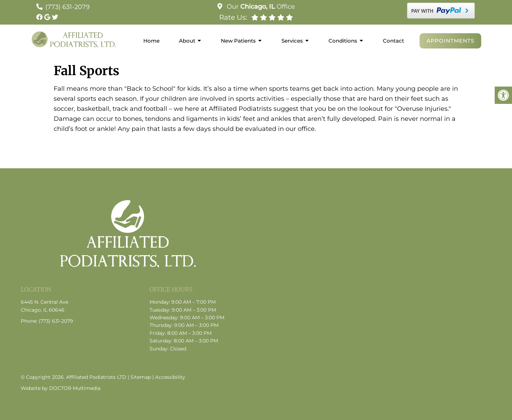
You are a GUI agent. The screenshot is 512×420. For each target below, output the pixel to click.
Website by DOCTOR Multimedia (61, 388)
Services (292, 41)
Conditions (343, 41)
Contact (393, 41)
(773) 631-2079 (68, 7)
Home (151, 41)
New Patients (238, 41)
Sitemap (141, 377)
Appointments (450, 41)
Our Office (260, 7)
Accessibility (170, 377)
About (187, 41)
